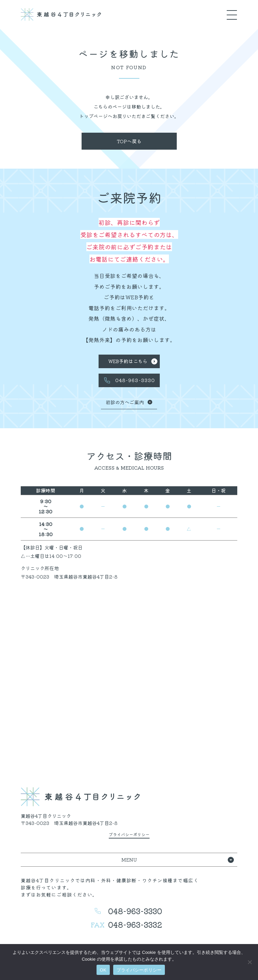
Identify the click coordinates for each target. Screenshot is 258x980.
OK (103, 970)
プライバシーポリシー (139, 970)
